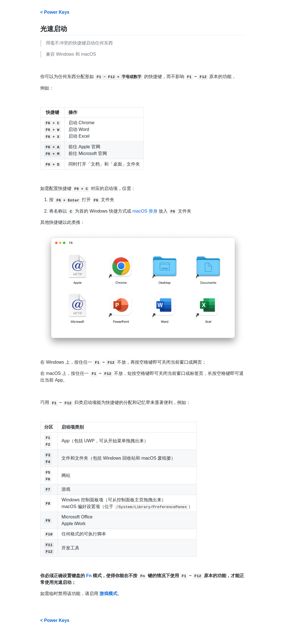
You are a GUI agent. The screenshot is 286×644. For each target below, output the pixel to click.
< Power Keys (55, 12)
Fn (89, 576)
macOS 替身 (145, 211)
